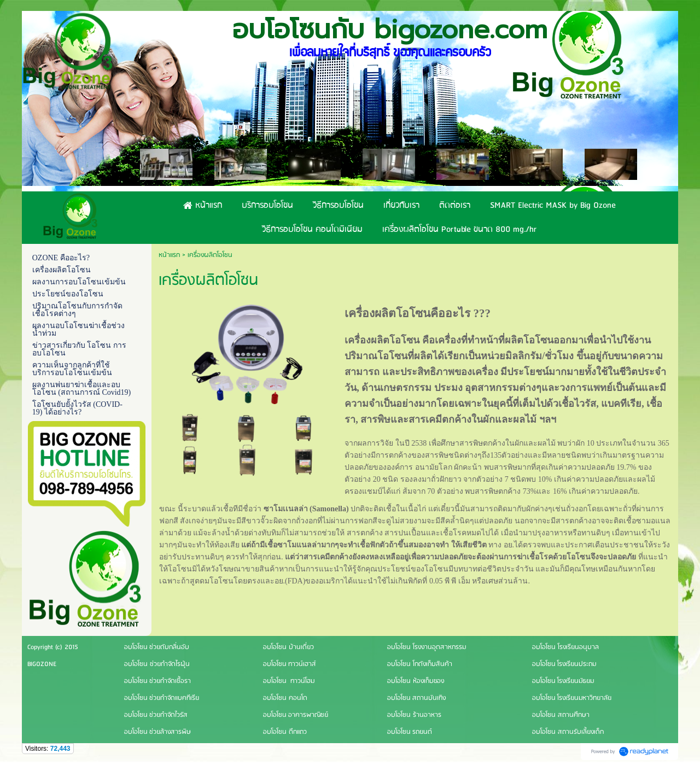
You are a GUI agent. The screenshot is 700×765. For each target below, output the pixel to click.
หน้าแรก (169, 255)
